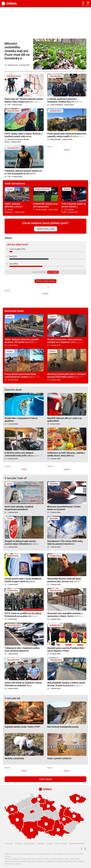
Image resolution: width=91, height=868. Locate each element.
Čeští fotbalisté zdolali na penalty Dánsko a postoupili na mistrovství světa (74, 205)
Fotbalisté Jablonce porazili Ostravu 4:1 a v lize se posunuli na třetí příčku (23, 172)
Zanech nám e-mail (46, 229)
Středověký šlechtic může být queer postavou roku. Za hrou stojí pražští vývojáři (64, 580)
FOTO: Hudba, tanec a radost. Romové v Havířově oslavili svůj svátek (23, 135)
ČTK (9, 105)
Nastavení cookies (77, 843)
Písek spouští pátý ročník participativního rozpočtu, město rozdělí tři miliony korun (67, 135)
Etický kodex (29, 843)
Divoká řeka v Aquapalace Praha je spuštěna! (21, 419)
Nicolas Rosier (13, 65)
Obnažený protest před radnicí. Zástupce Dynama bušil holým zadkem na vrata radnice (66, 375)
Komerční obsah (13, 390)
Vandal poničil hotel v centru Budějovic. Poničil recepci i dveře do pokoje (23, 580)
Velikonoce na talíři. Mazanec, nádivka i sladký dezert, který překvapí (66, 454)
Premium (67, 150)
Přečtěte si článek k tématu (45, 281)
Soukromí (9, 843)
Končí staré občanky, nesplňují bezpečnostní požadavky (19, 508)
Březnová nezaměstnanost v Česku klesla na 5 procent (64, 508)
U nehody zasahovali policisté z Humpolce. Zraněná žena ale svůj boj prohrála (65, 100)
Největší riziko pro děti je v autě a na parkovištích (64, 419)
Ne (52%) (13, 256)
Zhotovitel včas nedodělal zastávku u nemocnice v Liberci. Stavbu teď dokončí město (66, 615)
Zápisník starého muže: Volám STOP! (22, 727)
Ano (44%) (14, 264)
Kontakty (41, 843)
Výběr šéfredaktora (15, 184)
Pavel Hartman (41, 210)
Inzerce (50, 843)
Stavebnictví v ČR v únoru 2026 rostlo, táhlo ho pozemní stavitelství (65, 542)
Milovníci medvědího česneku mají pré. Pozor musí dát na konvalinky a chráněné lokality (17, 51)
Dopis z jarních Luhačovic (59, 758)
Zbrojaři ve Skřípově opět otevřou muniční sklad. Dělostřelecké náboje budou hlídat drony (22, 542)
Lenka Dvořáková (57, 105)
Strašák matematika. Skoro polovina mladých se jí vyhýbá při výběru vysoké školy (66, 341)
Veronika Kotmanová (15, 139)
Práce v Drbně (61, 843)
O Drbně (18, 843)
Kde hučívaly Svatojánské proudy (63, 727)
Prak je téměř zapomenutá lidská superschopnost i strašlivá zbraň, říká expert (22, 375)
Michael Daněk (55, 139)
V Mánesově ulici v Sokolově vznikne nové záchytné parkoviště (22, 649)
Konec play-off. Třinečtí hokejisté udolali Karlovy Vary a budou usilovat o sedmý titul (24, 100)
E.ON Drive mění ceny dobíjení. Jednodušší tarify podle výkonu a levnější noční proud (24, 454)
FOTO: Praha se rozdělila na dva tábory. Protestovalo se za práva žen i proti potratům (23, 615)
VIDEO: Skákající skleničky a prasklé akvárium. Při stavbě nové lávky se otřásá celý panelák (17, 205)
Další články (46, 779)
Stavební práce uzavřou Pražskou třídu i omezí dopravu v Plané (66, 649)
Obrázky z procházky (14, 758)
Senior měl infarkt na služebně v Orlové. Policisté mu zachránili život (23, 684)
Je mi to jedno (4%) (17, 249)
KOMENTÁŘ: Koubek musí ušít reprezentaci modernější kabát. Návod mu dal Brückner (45, 205)
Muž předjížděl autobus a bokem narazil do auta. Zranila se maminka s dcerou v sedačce (66, 684)
